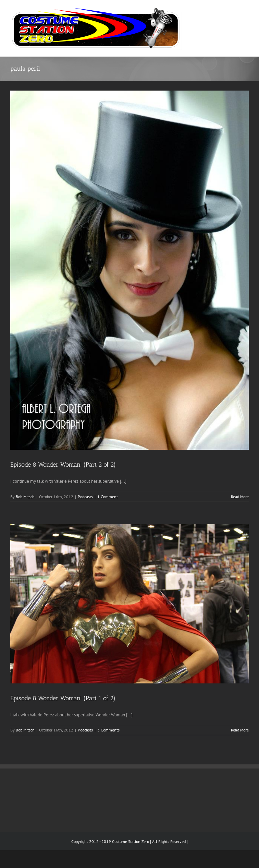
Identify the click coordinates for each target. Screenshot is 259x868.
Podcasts (85, 497)
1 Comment (108, 497)
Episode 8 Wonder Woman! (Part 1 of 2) (63, 698)
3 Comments (108, 730)
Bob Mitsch (25, 497)
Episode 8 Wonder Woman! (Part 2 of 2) (63, 465)
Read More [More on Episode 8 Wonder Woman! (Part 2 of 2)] (240, 497)
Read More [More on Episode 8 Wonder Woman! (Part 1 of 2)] (240, 730)
